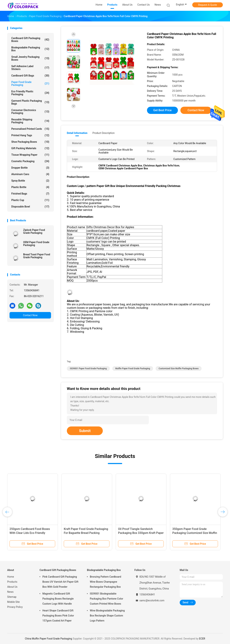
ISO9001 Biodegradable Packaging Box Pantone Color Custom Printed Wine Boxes (106, 599)
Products (12, 582)
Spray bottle (30, 181)
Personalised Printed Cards (30, 129)
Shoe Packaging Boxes (30, 142)
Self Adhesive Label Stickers (30, 68)
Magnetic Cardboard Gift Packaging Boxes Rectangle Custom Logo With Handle (58, 599)
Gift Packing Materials (30, 148)
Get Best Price (162, 110)
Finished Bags (30, 194)
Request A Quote (208, 5)
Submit (85, 431)
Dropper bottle (30, 168)
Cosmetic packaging (30, 161)
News (10, 592)
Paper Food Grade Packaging (30, 83)
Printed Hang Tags (30, 135)
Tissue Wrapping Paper (30, 155)
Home (11, 577)
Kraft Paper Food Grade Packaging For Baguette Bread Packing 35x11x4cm (86, 533)
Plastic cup (30, 200)
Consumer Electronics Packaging (30, 112)
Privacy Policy (15, 607)
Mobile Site (13, 602)
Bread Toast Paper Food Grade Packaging (37, 256)
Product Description (103, 133)
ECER (202, 639)
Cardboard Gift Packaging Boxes (30, 40)
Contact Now (30, 315)
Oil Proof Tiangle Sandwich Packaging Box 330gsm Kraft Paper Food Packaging (141, 533)
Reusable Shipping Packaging (30, 121)
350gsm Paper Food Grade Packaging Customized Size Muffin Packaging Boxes (195, 533)
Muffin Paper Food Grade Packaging (133, 369)
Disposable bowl (30, 207)
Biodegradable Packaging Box (30, 49)
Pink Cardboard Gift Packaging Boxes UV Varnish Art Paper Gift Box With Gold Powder (60, 582)
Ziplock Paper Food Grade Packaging (34, 231)
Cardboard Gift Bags (30, 76)
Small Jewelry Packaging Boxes (30, 58)
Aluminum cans (30, 174)
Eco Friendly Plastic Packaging (30, 93)
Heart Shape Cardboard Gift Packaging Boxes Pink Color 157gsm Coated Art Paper (58, 616)
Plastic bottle (30, 187)
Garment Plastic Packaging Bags (30, 102)
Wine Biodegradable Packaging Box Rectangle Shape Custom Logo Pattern (107, 616)
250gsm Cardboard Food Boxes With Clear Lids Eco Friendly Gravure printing (30, 533)
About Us (12, 587)
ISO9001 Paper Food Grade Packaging (88, 369)
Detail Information (77, 133)
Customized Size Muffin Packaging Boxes (179, 369)
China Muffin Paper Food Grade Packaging (49, 639)
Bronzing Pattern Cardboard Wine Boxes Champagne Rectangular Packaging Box (105, 582)
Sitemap (12, 597)
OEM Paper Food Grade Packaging (36, 244)
